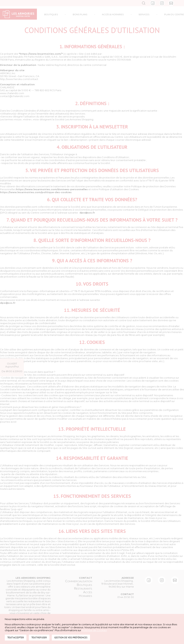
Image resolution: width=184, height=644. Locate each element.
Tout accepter (16, 637)
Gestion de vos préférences (71, 637)
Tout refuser (39, 637)
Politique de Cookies (94, 630)
